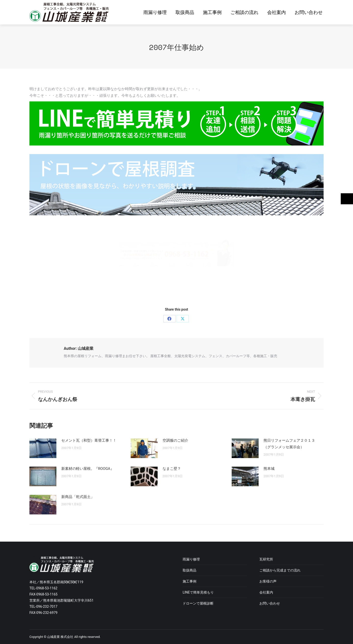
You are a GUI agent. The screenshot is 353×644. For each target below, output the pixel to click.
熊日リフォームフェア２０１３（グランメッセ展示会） (289, 444)
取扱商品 (189, 570)
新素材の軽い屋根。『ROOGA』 (88, 469)
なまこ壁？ (172, 469)
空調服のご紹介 (175, 440)
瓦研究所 (266, 559)
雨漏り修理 (191, 559)
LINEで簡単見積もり (198, 592)
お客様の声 (268, 581)
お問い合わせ (270, 603)
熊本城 (269, 469)
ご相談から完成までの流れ (280, 570)
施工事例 (189, 581)
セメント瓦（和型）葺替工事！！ (89, 440)
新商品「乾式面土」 (78, 497)
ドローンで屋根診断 (198, 603)
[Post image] (43, 448)
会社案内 (266, 592)
